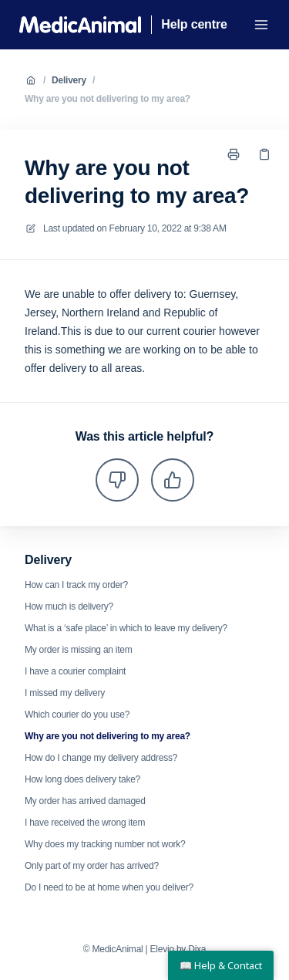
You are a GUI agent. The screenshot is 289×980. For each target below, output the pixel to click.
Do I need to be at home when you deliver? (109, 887)
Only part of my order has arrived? (92, 866)
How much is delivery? (69, 607)
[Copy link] (264, 154)
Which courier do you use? (77, 715)
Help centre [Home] (194, 24)
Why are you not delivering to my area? (108, 99)
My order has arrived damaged (85, 801)
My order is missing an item (79, 650)
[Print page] (234, 154)
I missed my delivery (65, 693)
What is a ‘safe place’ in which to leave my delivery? (126, 628)
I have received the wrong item (85, 823)
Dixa (197, 949)
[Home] (80, 25)
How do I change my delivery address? (101, 758)
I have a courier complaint (75, 671)
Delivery (69, 80)
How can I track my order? (76, 585)
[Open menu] (261, 25)
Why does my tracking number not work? (105, 844)
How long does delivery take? (82, 779)
